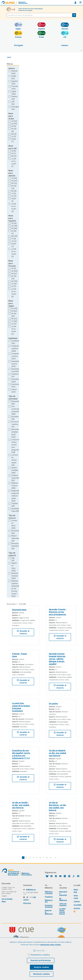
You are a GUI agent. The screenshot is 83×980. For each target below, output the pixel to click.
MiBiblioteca (75, 3)
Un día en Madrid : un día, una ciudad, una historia (58, 753)
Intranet (77, 908)
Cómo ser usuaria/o (63, 904)
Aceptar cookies (41, 967)
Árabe (41, 36)
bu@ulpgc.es (31, 889)
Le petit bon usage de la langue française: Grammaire (21, 707)
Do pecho (53, 703)
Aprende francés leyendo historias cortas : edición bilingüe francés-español (57, 659)
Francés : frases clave (19, 655)
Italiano (65, 44)
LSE (65, 36)
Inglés (18, 28)
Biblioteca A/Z (49, 901)
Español (42, 28)
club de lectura (62, 913)
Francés (18, 36)
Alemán (65, 28)
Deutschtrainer (19, 610)
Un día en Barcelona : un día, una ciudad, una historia (58, 806)
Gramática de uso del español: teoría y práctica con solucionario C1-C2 (21, 754)
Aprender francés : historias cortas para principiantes (58, 612)
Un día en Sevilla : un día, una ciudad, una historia (21, 805)
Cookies (77, 901)
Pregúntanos (50, 897)
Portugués (18, 44)
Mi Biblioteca (63, 899)
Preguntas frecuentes (49, 906)
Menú (80, 2)
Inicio (9, 57)
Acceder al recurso (23, 632)
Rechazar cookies (41, 974)
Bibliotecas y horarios (49, 892)
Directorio (27, 903)
